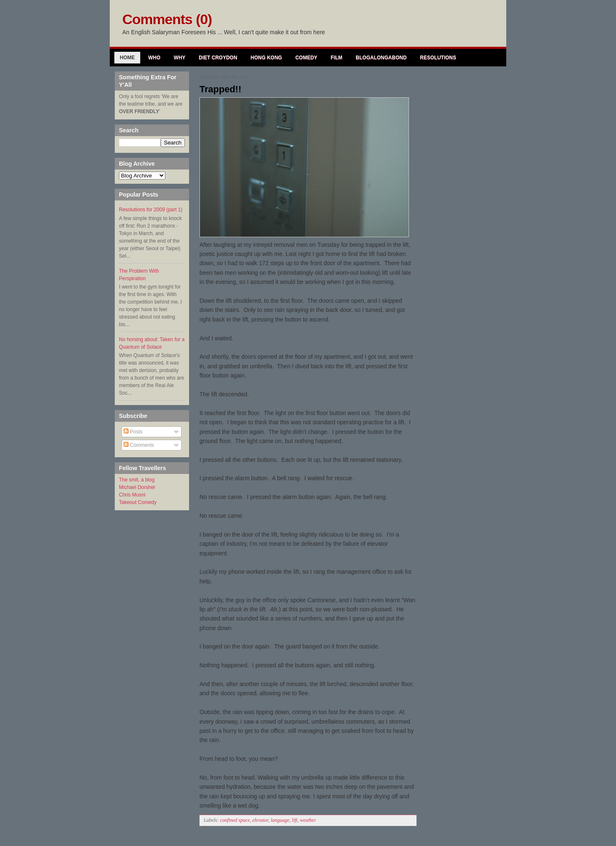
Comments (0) (167, 19)
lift (294, 820)
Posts (133, 432)
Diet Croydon (218, 58)
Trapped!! (220, 89)
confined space (235, 820)
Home (127, 58)
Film (336, 58)
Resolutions (438, 58)
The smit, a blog (137, 480)
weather (308, 820)
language (280, 820)
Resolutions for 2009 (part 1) (151, 210)
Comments (139, 445)
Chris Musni (132, 495)
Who (154, 58)
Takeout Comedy (138, 502)
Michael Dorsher (137, 487)
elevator (260, 820)
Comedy (307, 58)
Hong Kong (266, 58)
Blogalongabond (381, 58)
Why (179, 58)
